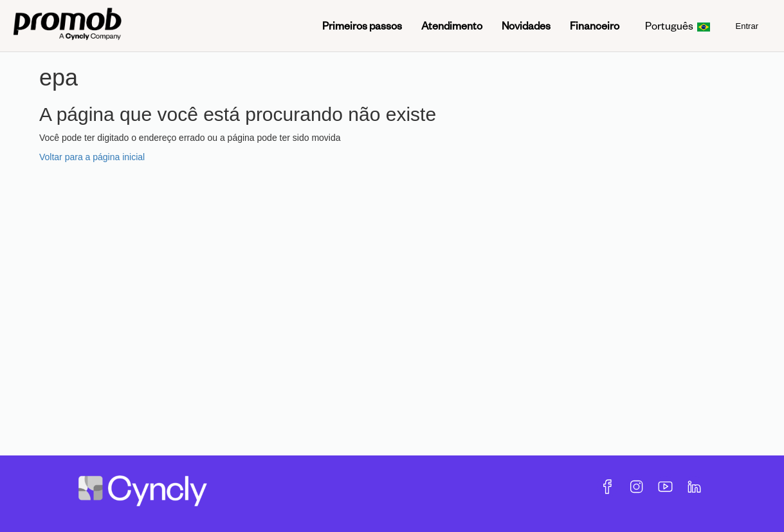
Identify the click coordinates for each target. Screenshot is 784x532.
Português (678, 25)
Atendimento (452, 25)
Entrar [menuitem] (747, 26)
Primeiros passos (362, 25)
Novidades (526, 25)
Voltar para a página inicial (92, 157)
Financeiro (595, 25)
